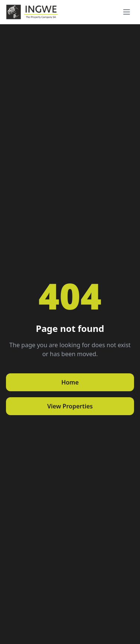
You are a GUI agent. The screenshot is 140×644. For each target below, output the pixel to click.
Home (70, 382)
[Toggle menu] (127, 12)
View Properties (70, 406)
